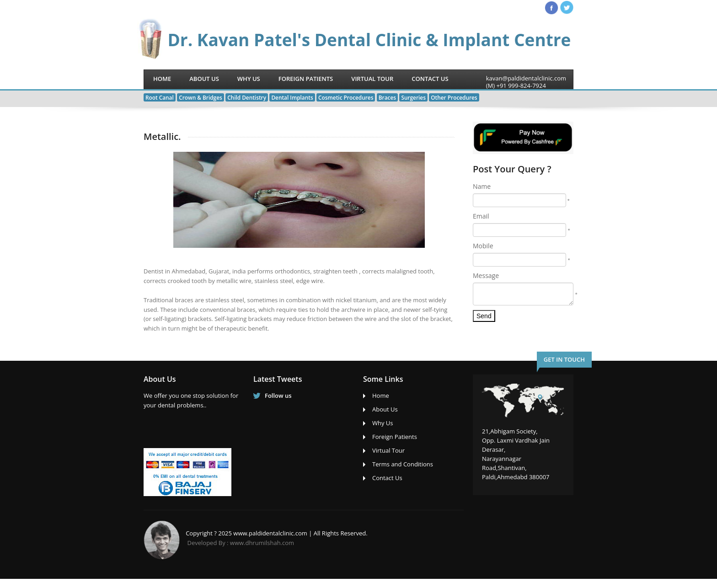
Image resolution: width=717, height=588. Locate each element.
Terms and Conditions (403, 464)
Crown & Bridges (201, 97)
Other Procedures (454, 97)
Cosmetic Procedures (346, 97)
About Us (204, 79)
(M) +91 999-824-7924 (516, 86)
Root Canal (160, 97)
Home (162, 79)
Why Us (249, 79)
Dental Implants (292, 97)
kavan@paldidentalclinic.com (526, 78)
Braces (387, 97)
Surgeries (413, 97)
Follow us (278, 396)
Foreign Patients (306, 79)
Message (486, 275)
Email (481, 216)
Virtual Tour (372, 79)
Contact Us (430, 79)
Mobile (483, 246)
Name (482, 186)
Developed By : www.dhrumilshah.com (241, 543)
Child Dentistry (247, 97)
